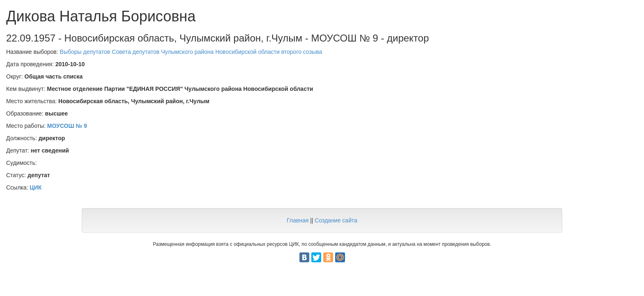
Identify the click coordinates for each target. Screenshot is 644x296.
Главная (298, 220)
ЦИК (36, 187)
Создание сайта (336, 220)
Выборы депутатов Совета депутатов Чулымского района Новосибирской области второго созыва (191, 52)
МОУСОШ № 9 (67, 126)
